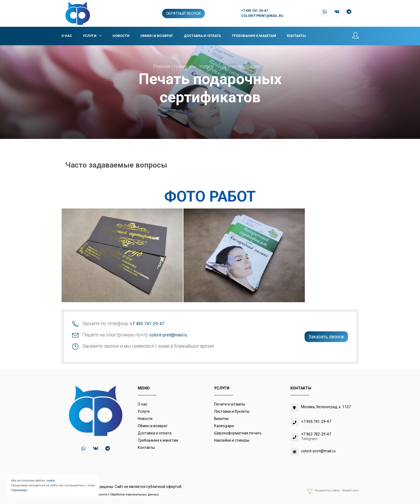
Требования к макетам (254, 36)
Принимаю (19, 490)
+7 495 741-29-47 (254, 11)
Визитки (221, 419)
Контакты (296, 36)
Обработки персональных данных (134, 494)
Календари (224, 426)
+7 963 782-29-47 (316, 434)
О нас (67, 36)
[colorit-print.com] (78, 13)
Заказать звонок (326, 337)
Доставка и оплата (202, 36)
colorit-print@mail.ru (262, 16)
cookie (50, 481)
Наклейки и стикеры (232, 440)
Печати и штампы (230, 404)
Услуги (90, 36)
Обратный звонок (183, 13)
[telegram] (108, 448)
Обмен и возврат (157, 36)
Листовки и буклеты (232, 411)
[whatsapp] (84, 448)
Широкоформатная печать (238, 433)
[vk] (96, 448)
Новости (121, 36)
